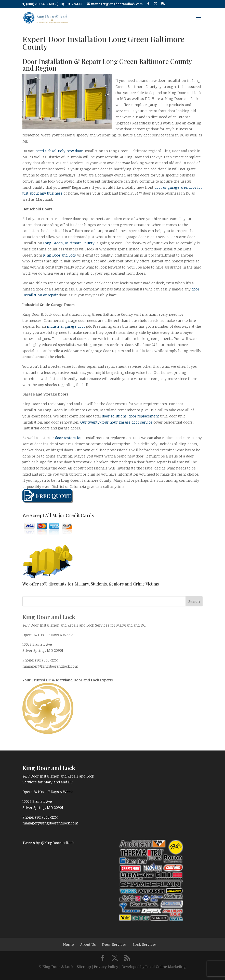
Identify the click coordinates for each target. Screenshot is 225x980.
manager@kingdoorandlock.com (50, 666)
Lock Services (144, 944)
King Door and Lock (60, 255)
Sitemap (84, 967)
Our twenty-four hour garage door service (117, 422)
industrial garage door (66, 326)
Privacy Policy (106, 967)
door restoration (69, 438)
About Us (88, 944)
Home (68, 944)
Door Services (114, 944)
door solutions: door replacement (130, 416)
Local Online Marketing (166, 967)
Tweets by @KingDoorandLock (48, 843)
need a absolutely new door (59, 151)
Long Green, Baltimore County (69, 243)
